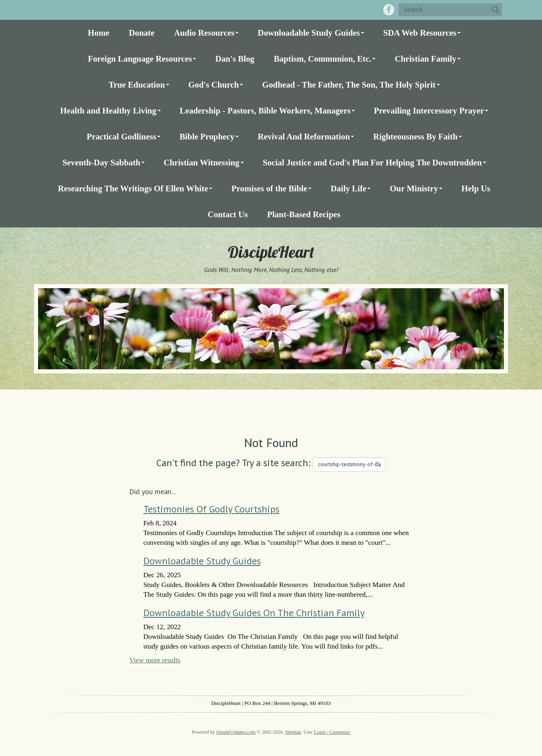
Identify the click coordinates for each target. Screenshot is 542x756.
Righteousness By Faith (415, 136)
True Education (137, 85)
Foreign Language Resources (140, 59)
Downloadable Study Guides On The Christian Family (254, 613)
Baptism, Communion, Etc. (323, 59)
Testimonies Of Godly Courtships (211, 509)
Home (99, 33)
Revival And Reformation (304, 136)
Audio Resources (204, 33)
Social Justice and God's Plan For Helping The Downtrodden (372, 162)
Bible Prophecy (207, 136)
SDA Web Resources (420, 33)
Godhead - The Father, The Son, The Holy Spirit (349, 85)
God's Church (214, 85)
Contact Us (228, 214)
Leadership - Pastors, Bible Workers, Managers (265, 110)
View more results (155, 660)
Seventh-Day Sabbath (101, 162)
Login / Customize (332, 732)
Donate (142, 33)
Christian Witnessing (202, 162)
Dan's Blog (235, 59)
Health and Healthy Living (108, 110)
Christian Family (425, 59)
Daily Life (348, 188)
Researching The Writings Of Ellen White (133, 188)
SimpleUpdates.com (236, 732)
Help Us (476, 188)
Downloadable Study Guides (309, 33)
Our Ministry (414, 188)
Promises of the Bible (269, 188)
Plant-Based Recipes (304, 214)
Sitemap (293, 732)
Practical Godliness (122, 136)
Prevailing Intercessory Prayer (429, 110)
